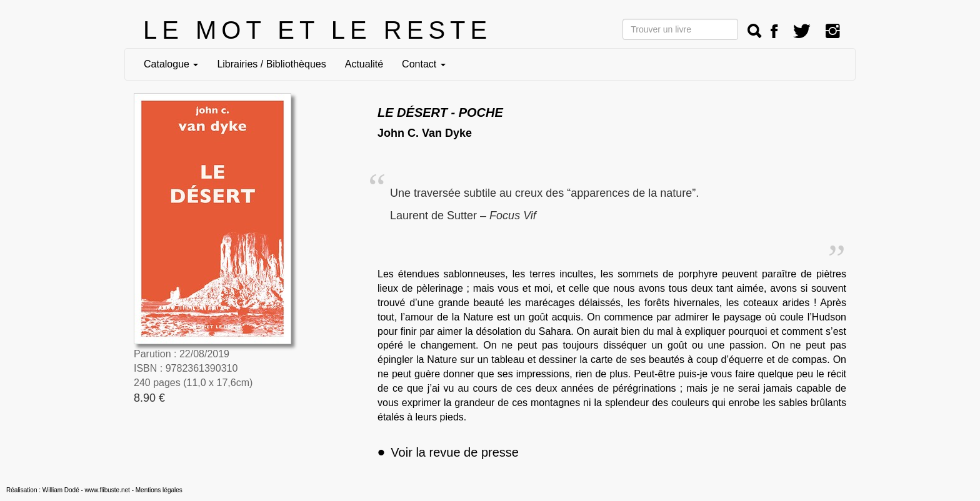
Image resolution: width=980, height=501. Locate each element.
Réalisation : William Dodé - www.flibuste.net (68, 490)
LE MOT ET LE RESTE (317, 30)
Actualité (364, 64)
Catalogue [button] (171, 64)
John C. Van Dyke (425, 133)
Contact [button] (424, 64)
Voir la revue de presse (448, 452)
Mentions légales (159, 490)
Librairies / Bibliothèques (271, 64)
